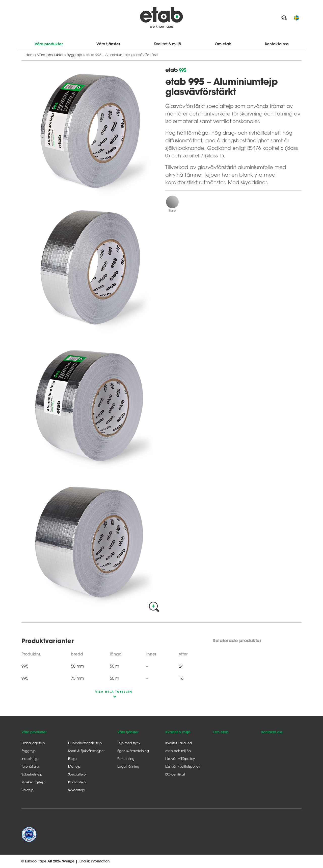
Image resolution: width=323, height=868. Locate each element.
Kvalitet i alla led (179, 743)
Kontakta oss (277, 44)
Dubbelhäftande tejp (85, 743)
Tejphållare (30, 766)
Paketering (126, 758)
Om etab (223, 44)
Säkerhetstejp (32, 774)
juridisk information (94, 861)
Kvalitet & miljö (167, 44)
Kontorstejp (77, 782)
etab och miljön (178, 751)
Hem (30, 55)
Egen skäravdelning (133, 751)
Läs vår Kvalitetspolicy (183, 766)
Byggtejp (75, 55)
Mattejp (74, 766)
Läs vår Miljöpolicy (180, 758)
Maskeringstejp (33, 782)
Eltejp (72, 758)
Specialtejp (77, 774)
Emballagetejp (33, 743)
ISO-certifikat (175, 774)
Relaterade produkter (237, 641)
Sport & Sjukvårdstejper (86, 751)
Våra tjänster (108, 44)
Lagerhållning (128, 766)
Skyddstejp (77, 790)
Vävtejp (28, 790)
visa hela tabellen (114, 692)
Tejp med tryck (129, 743)
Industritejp (30, 758)
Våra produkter (49, 44)
